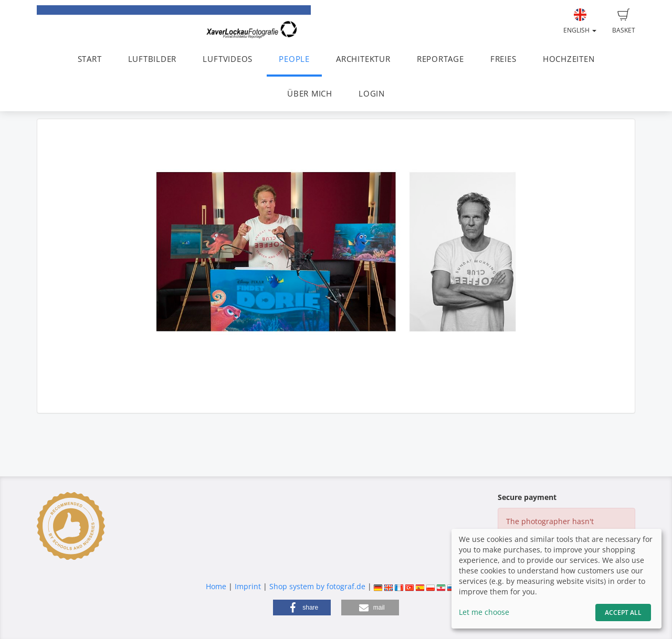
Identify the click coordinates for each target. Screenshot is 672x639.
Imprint (248, 586)
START (90, 59)
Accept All (623, 613)
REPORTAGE (440, 59)
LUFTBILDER (153, 59)
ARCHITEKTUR (363, 59)
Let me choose (484, 612)
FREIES (503, 59)
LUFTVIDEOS (228, 59)
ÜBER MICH (310, 94)
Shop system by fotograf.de (317, 586)
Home (216, 586)
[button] (302, 608)
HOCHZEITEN (569, 59)
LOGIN (372, 94)
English (580, 22)
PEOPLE (294, 59)
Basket (624, 22)
